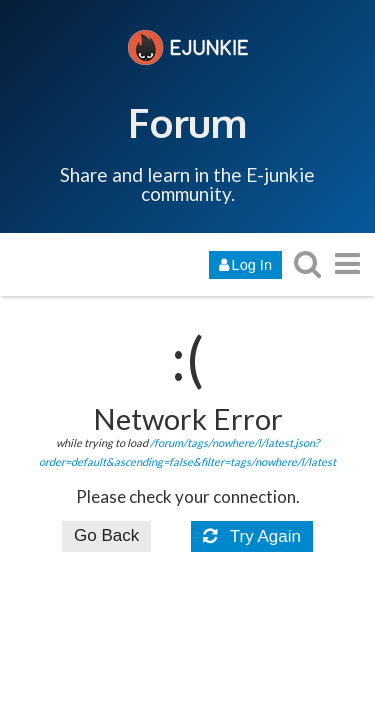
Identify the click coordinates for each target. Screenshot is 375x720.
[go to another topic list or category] (347, 263)
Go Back (106, 535)
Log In (245, 265)
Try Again (252, 536)
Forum (187, 122)
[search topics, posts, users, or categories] (307, 263)
